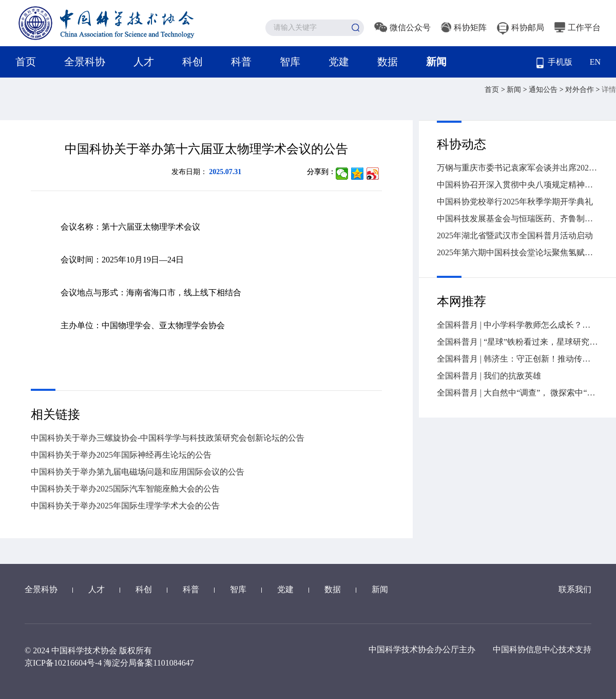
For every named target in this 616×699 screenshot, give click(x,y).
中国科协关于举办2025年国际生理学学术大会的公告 (125, 506)
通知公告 (544, 90)
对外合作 (581, 90)
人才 (144, 62)
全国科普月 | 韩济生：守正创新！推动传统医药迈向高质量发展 (517, 359)
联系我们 (575, 589)
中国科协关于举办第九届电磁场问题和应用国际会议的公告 (138, 472)
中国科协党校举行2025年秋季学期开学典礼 (515, 202)
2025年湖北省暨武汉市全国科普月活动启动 (515, 235)
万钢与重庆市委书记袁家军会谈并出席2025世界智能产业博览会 (517, 168)
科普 (241, 62)
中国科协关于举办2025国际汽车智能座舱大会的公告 (125, 489)
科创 (192, 62)
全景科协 (85, 62)
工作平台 (577, 27)
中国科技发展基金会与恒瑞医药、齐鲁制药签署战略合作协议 (517, 219)
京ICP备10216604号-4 (63, 663)
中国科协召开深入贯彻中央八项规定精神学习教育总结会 (517, 185)
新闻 (436, 62)
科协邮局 (521, 27)
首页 (26, 62)
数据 (388, 62)
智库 (290, 62)
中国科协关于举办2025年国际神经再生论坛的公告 (121, 455)
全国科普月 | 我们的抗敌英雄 (489, 376)
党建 (339, 62)
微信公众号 (402, 27)
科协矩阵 (464, 27)
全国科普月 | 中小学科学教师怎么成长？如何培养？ (517, 325)
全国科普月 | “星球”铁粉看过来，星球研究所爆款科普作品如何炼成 (517, 342)
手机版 (554, 63)
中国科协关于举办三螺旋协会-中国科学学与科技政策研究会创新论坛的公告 (168, 438)
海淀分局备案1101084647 (149, 663)
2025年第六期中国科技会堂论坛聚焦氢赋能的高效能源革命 (517, 252)
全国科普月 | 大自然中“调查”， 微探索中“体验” (517, 393)
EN (595, 62)
